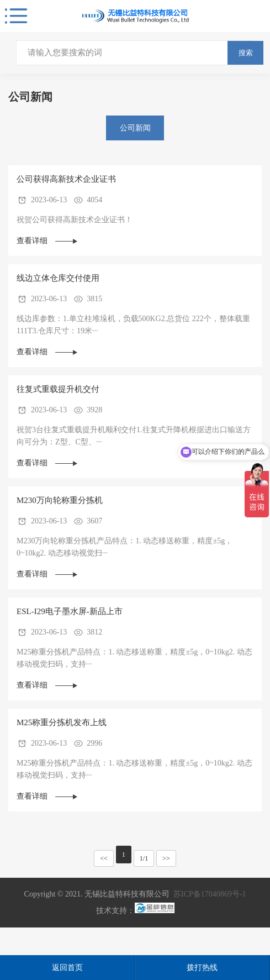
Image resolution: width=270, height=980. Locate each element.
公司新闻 (135, 128)
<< (104, 858)
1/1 (144, 858)
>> (166, 858)
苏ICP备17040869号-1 (210, 894)
